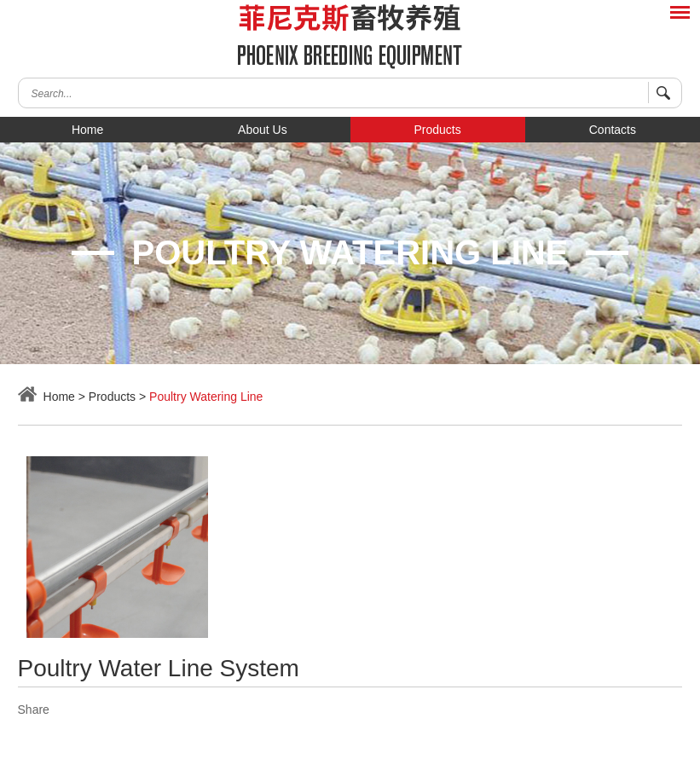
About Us (263, 130)
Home (87, 130)
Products (438, 130)
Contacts (613, 130)
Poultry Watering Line (206, 397)
